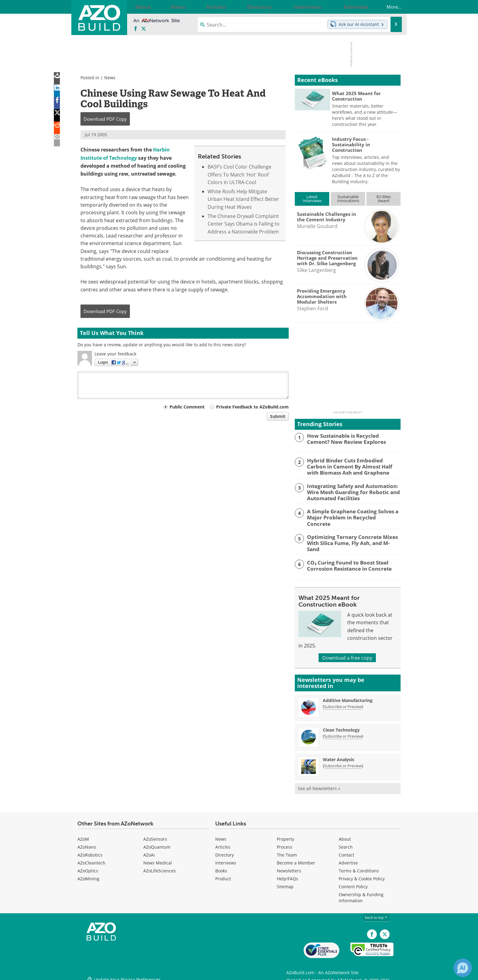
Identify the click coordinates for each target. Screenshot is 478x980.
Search (346, 843)
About (345, 835)
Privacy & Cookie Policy (362, 875)
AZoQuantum (157, 843)
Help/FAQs (287, 875)
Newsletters (289, 867)
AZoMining (88, 875)
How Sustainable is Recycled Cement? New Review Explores (350, 438)
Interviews (226, 859)
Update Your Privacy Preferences (124, 972)
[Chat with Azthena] (463, 968)
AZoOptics (88, 867)
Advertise (348, 859)
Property (285, 835)
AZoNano (87, 843)
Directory (225, 851)
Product (223, 875)
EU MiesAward (384, 199)
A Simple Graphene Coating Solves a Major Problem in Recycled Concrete (349, 512)
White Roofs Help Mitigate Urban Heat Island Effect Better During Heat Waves (243, 199)
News (110, 78)
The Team (287, 851)
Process (285, 843)
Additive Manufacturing (348, 697)
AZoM (83, 835)
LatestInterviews (312, 199)
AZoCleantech (91, 859)
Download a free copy (347, 654)
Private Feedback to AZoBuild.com (252, 407)
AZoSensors (155, 835)
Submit (278, 416)
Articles (223, 843)
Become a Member (296, 859)
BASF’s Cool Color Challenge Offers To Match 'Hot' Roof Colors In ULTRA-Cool (239, 174)
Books (221, 867)
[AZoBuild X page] (144, 29)
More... (388, 7)
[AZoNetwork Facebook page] (136, 29)
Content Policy (353, 883)
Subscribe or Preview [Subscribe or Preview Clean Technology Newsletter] (343, 732)
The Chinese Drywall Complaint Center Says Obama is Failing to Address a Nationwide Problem (244, 224)
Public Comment (187, 407)
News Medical (158, 859)
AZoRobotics (90, 851)
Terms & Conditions (359, 867)
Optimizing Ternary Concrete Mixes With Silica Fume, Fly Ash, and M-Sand (350, 537)
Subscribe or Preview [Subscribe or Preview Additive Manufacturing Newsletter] (343, 703)
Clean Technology (341, 726)
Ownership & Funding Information (361, 894)
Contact (346, 851)
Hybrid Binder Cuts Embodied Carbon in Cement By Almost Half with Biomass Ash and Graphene (353, 466)
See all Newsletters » (319, 785)
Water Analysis (339, 756)
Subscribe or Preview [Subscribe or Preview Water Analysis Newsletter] (343, 762)
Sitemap (285, 883)
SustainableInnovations (348, 199)
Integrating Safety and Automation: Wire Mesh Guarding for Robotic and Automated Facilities (349, 490)
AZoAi (149, 851)
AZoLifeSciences (160, 867)
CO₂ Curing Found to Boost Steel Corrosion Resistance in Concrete (345, 561)
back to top (376, 914)
